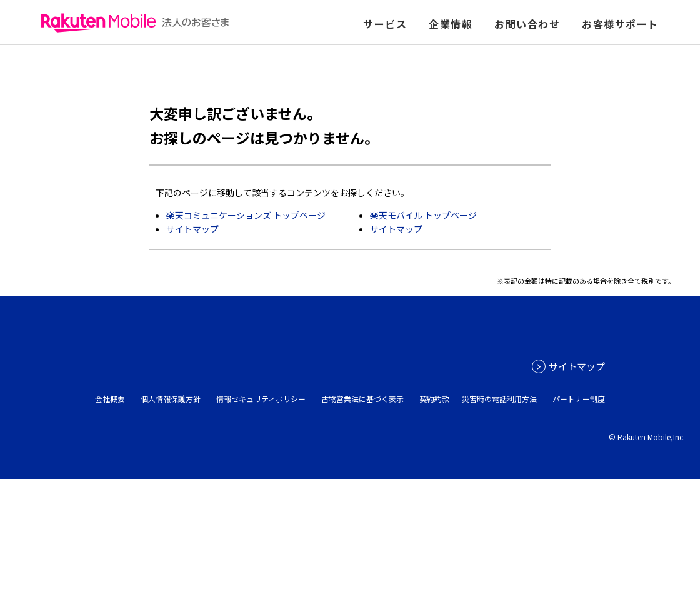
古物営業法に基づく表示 (362, 399)
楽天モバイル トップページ (423, 215)
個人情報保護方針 (171, 399)
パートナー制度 (579, 399)
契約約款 (434, 399)
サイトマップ (192, 229)
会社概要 (110, 399)
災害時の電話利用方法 (499, 399)
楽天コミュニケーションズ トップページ (246, 215)
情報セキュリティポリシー (261, 399)
